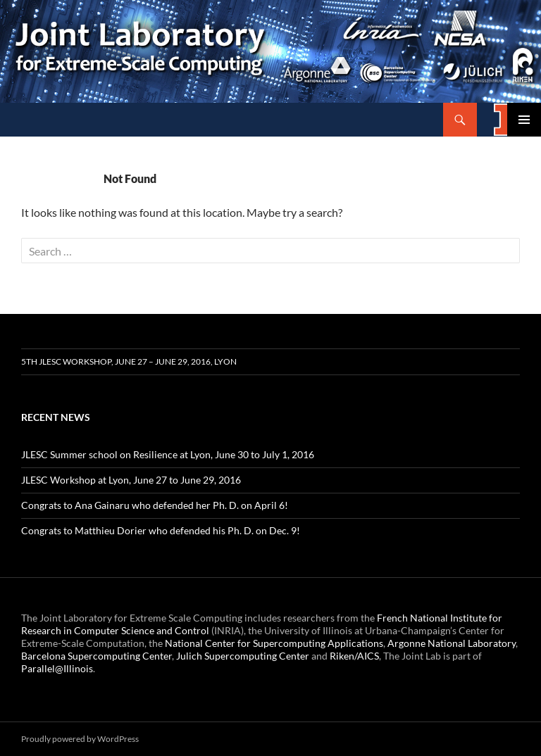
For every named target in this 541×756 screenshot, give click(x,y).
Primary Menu (524, 120)
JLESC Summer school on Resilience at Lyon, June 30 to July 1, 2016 (168, 454)
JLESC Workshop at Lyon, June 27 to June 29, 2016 (131, 480)
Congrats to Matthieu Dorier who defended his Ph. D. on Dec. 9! (161, 530)
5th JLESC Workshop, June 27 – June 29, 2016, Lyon (129, 361)
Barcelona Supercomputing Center (97, 656)
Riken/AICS (354, 656)
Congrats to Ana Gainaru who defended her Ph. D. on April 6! (155, 505)
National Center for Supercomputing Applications (274, 643)
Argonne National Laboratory (452, 643)
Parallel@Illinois (57, 668)
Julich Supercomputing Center (243, 656)
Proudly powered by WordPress (80, 739)
